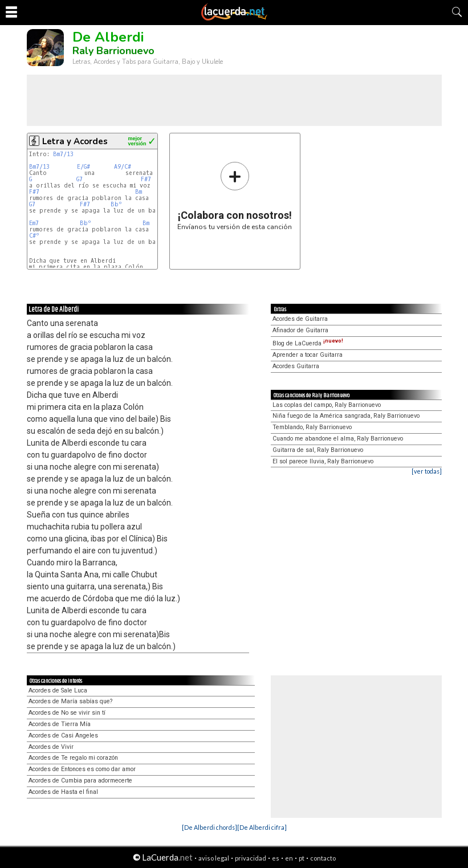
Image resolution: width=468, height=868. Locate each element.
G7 (80, 179)
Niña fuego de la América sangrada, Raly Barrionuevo (346, 416)
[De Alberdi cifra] (262, 827)
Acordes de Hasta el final (63, 792)
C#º (34, 236)
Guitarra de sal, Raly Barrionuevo (318, 450)
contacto (323, 858)
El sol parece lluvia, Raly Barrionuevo (323, 461)
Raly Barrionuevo (113, 51)
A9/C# (123, 167)
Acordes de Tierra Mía (60, 724)
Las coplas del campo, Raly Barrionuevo (327, 405)
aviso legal (214, 858)
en (289, 858)
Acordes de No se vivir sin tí (67, 713)
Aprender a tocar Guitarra (308, 355)
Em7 (34, 223)
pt (302, 858)
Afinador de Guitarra (300, 330)
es (276, 858)
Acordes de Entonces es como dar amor (82, 769)
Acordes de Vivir (51, 747)
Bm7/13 (63, 154)
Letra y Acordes (75, 141)
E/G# (84, 167)
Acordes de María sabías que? (70, 701)
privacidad (251, 858)
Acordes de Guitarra (300, 319)
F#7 (146, 179)
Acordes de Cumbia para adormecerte (80, 781)
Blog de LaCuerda (308, 343)
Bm (139, 192)
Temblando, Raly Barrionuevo (312, 427)
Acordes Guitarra (296, 366)
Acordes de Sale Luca (58, 690)
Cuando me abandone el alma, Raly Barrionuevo (338, 439)
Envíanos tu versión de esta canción (235, 196)
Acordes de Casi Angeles (63, 735)
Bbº (116, 204)
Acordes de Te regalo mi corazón (73, 758)
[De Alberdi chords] (209, 827)
